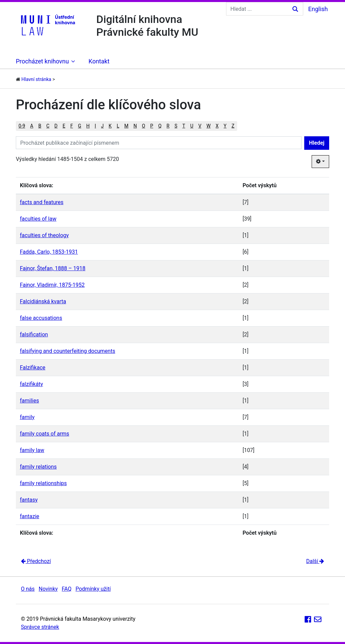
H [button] (88, 126)
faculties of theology (44, 235)
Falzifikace (33, 368)
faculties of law (38, 219)
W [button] (209, 126)
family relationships (43, 483)
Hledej (317, 143)
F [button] (72, 126)
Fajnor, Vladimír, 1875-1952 (52, 285)
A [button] (32, 126)
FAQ (67, 589)
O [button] (144, 126)
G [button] (80, 126)
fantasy (29, 500)
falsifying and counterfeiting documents (68, 351)
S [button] (176, 126)
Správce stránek (40, 627)
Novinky (48, 589)
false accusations (41, 318)
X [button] (217, 126)
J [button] (102, 126)
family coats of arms (44, 434)
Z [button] (233, 126)
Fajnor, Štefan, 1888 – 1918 (53, 268)
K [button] (110, 126)
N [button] (135, 126)
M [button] (126, 126)
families (29, 401)
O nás (28, 589)
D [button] (56, 126)
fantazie (29, 516)
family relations (38, 467)
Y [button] (225, 126)
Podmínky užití (93, 589)
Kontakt (99, 61)
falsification (34, 334)
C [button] (48, 126)
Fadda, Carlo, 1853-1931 (49, 252)
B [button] (40, 126)
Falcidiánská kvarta (43, 301)
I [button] (95, 126)
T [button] (184, 126)
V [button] (200, 126)
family (27, 417)
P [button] (152, 126)
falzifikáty (31, 384)
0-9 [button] (22, 126)
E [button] (64, 126)
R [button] (168, 126)
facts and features (42, 202)
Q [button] (160, 126)
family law (32, 450)
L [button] (118, 126)
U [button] (192, 126)
